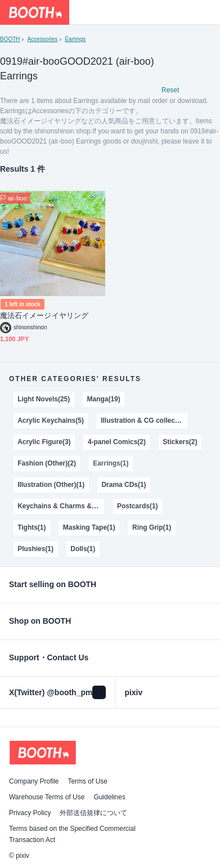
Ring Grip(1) (152, 527)
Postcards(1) (138, 506)
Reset (170, 90)
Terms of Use (87, 781)
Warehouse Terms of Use (47, 797)
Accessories (42, 39)
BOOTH (10, 39)
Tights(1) (32, 527)
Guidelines (109, 797)
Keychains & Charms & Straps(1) (61, 506)
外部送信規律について (93, 813)
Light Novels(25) (44, 399)
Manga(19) (104, 399)
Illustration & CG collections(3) (144, 420)
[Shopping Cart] (208, 12)
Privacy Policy (30, 813)
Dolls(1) (83, 549)
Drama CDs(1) (124, 485)
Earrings (75, 39)
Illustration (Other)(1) (51, 485)
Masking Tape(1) (89, 527)
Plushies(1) (35, 549)
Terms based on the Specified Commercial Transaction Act (72, 834)
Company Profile (34, 781)
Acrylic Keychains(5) (51, 420)
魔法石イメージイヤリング (44, 316)
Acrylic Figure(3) (44, 442)
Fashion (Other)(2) (47, 463)
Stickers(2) (180, 442)
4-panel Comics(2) (117, 442)
